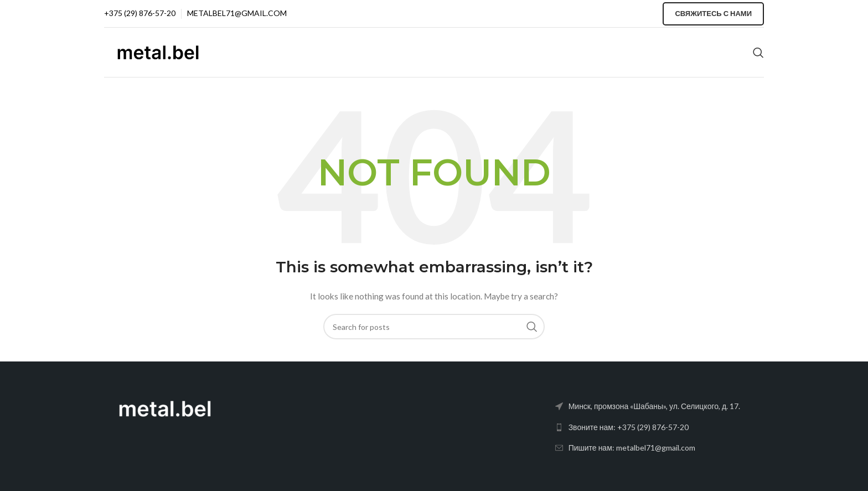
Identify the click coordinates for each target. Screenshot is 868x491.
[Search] (758, 53)
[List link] (660, 427)
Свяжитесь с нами (713, 13)
